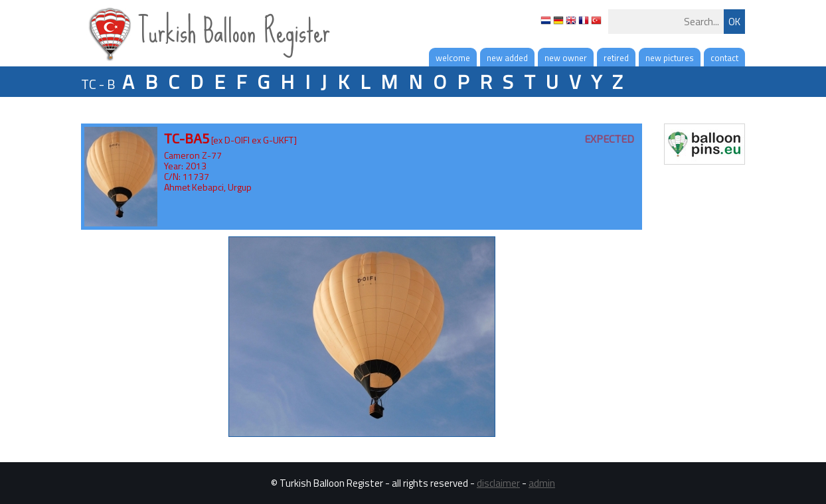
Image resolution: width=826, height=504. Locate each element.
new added (507, 58)
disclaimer (498, 483)
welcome (453, 58)
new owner (566, 58)
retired (616, 58)
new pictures (670, 58)
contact (724, 58)
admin (542, 483)
